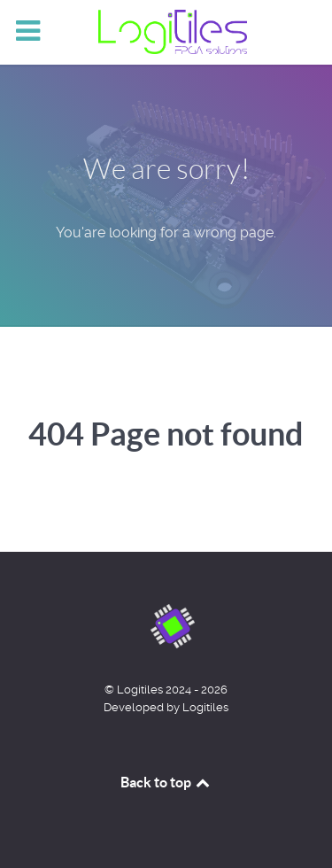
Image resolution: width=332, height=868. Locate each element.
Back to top (166, 782)
